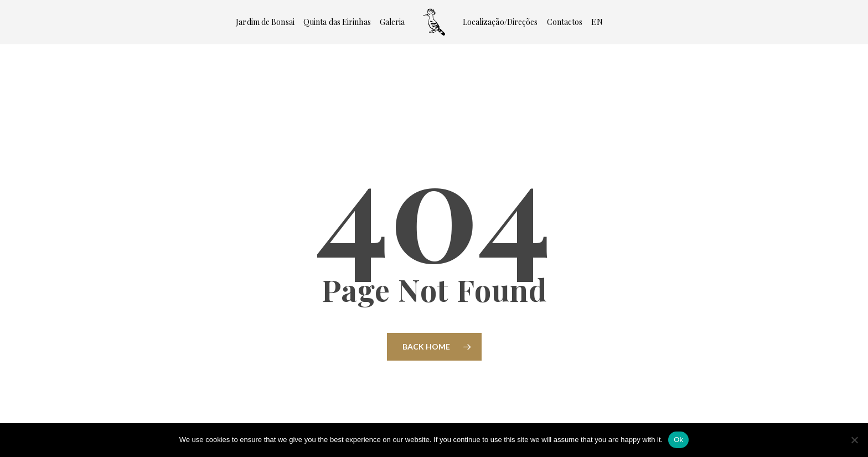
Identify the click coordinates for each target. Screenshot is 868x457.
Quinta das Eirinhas (337, 22)
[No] (854, 440)
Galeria (392, 22)
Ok (678, 440)
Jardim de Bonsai (265, 22)
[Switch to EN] (597, 22)
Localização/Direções (500, 22)
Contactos (565, 22)
